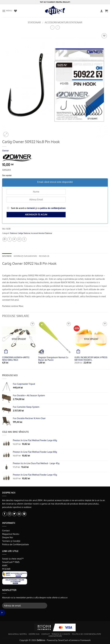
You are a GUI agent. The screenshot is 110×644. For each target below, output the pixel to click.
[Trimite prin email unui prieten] (19, 239)
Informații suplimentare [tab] (25, 256)
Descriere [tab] (7, 256)
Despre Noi (8, 537)
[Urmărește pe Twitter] (14, 514)
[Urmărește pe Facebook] (5, 514)
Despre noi (34, 634)
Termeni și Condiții (11, 541)
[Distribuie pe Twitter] (14, 239)
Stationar (34, 22)
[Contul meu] (102, 11)
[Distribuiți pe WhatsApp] (5, 239)
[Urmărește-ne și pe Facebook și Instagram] (10, 514)
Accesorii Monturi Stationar (63, 22)
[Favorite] (15, 11)
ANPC (5, 565)
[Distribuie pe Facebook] (10, 239)
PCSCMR (6, 569)
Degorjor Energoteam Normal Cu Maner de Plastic (53, 359)
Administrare (55, 636)
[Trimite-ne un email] (19, 514)
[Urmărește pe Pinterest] (24, 514)
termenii (31, 208)
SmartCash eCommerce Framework (74, 640)
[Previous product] (58, 27)
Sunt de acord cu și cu (36, 208)
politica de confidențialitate (53, 208)
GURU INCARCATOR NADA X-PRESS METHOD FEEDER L (91, 359)
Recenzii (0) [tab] (44, 256)
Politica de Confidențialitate (15, 544)
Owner (5, 151)
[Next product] (52, 27)
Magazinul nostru (18, 634)
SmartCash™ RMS (11, 562)
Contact (6, 530)
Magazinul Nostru (11, 534)
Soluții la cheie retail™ (13, 559)
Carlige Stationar (24, 233)
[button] (7, 11)
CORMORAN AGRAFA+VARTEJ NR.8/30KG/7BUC (16, 359)
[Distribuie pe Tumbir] (24, 239)
